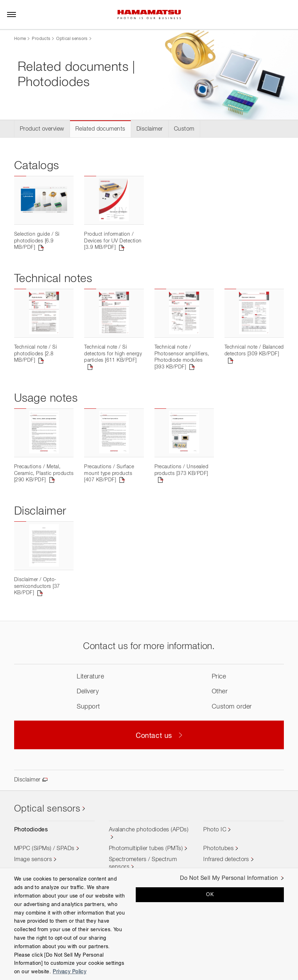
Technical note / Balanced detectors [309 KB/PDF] (254, 350)
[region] (149, 924)
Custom (184, 129)
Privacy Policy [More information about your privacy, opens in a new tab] (69, 972)
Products (41, 39)
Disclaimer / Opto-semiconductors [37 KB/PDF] (37, 586)
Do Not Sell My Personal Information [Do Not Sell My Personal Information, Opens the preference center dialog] (229, 878)
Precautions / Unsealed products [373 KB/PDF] (182, 470)
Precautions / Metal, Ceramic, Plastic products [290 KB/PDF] (44, 473)
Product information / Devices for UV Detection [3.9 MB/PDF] (113, 241)
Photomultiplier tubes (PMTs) (146, 849)
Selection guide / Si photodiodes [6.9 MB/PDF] (37, 241)
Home (20, 39)
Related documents (100, 129)
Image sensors (33, 860)
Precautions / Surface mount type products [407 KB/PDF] (109, 473)
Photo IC (215, 830)
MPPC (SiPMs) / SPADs (44, 849)
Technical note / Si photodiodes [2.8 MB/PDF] (36, 354)
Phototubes (218, 849)
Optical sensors (72, 39)
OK (210, 895)
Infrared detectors (226, 860)
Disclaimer (150, 129)
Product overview (42, 129)
